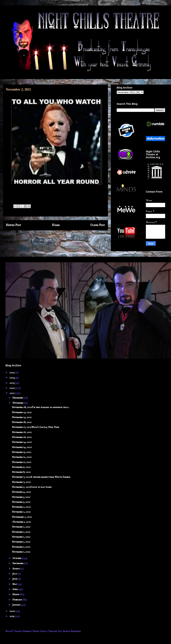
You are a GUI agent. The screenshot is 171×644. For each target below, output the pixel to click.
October (17, 558)
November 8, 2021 (21, 472)
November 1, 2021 (21, 522)
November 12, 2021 (22, 457)
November (18, 403)
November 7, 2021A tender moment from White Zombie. (41, 477)
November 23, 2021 (22, 412)
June (15, 579)
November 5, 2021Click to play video (32, 487)
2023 (12, 383)
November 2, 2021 (21, 507)
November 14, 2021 (22, 442)
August (16, 569)
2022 (12, 388)
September (18, 563)
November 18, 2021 (22, 422)
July (15, 574)
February (17, 600)
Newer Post (13, 225)
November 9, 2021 (21, 467)
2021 (12, 393)
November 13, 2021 (22, 452)
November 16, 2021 (22, 432)
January (17, 605)
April (16, 589)
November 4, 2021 (21, 492)
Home (56, 225)
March (16, 594)
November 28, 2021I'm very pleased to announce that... (41, 407)
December (18, 398)
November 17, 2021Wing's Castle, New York (36, 427)
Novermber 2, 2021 (22, 517)
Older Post (98, 225)
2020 (12, 611)
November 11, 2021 (22, 462)
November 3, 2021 (21, 497)
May (15, 584)
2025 (12, 373)
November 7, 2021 (21, 482)
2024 (12, 378)
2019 (12, 616)
